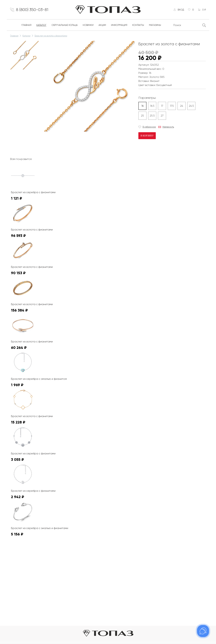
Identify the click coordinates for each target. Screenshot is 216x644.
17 (162, 106)
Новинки (88, 25)
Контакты (138, 25)
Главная (26, 25)
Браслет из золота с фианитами (51, 36)
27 (162, 116)
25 (142, 116)
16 (143, 106)
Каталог (41, 25)
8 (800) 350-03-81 (32, 10)
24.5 (191, 106)
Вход (181, 10)
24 (182, 106)
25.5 (152, 116)
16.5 (152, 106)
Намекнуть (168, 127)
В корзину (147, 136)
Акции (102, 25)
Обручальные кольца (65, 25)
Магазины (155, 25)
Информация (119, 25)
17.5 (172, 106)
